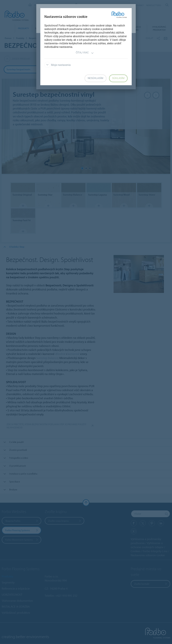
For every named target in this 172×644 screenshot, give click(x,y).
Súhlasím (118, 78)
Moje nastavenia (58, 65)
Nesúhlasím (95, 78)
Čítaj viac (85, 53)
